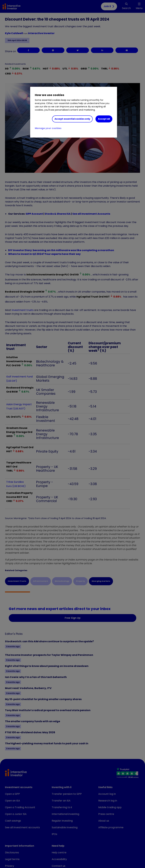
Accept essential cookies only (72, 119)
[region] (74, 112)
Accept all (104, 119)
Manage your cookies (48, 128)
